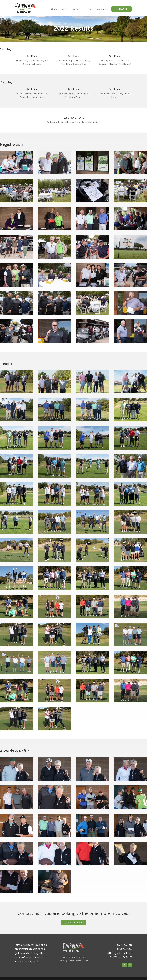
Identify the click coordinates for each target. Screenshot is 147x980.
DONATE (122, 9)
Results (77, 9)
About (54, 9)
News (90, 9)
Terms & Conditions (79, 957)
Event (64, 9)
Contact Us (101, 9)
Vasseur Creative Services (78, 961)
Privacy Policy (66, 957)
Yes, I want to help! (73, 923)
